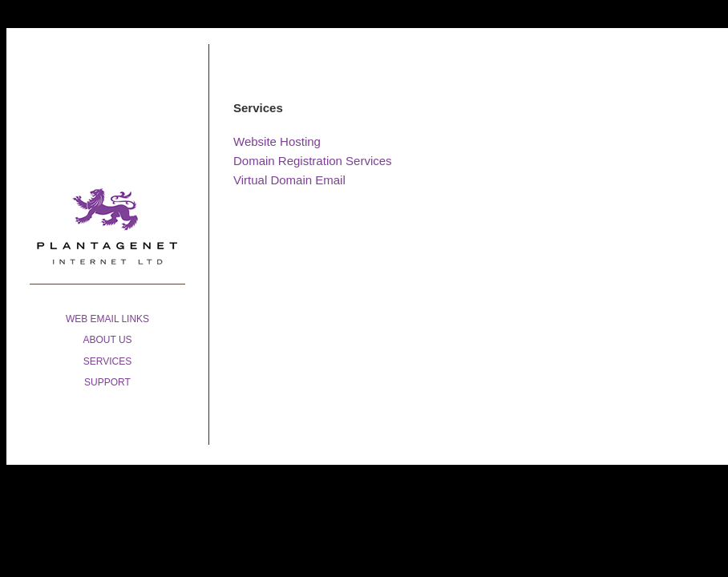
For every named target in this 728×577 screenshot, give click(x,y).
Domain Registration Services (313, 161)
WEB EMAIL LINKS (107, 319)
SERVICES (107, 361)
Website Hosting (277, 141)
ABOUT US (107, 340)
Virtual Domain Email (289, 180)
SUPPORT (107, 382)
